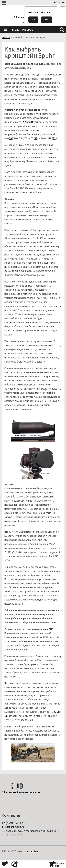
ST (36, 138)
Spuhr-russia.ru (31, 851)
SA (10, 138)
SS (54, 138)
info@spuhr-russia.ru (13, 827)
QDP (34, 122)
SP (25, 122)
